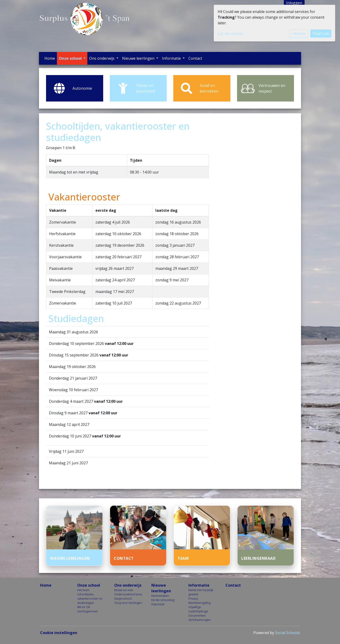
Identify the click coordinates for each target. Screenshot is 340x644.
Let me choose (231, 34)
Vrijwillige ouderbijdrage (198, 609)
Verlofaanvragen (200, 620)
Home (50, 58)
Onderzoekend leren (128, 594)
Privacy (193, 599)
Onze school (71, 58)
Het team (83, 590)
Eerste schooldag (163, 600)
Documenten (197, 616)
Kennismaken (160, 596)
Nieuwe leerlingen (139, 58)
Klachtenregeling (200, 603)
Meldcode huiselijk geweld (201, 592)
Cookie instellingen (59, 633)
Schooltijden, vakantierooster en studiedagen (90, 599)
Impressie (158, 604)
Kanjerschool (123, 599)
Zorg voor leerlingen (128, 603)
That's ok (321, 34)
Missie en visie (124, 590)
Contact (195, 58)
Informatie (172, 58)
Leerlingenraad (87, 611)
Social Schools (287, 633)
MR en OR (84, 607)
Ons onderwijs (102, 58)
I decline (299, 34)
